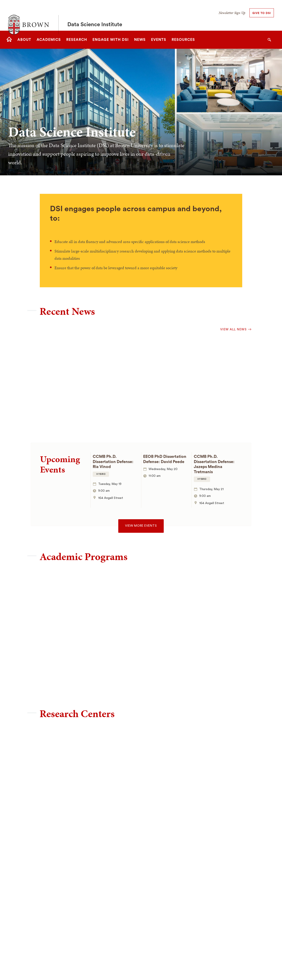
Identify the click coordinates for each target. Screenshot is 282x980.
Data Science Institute (95, 15)
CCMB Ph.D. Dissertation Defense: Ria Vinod (113, 462)
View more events (141, 526)
